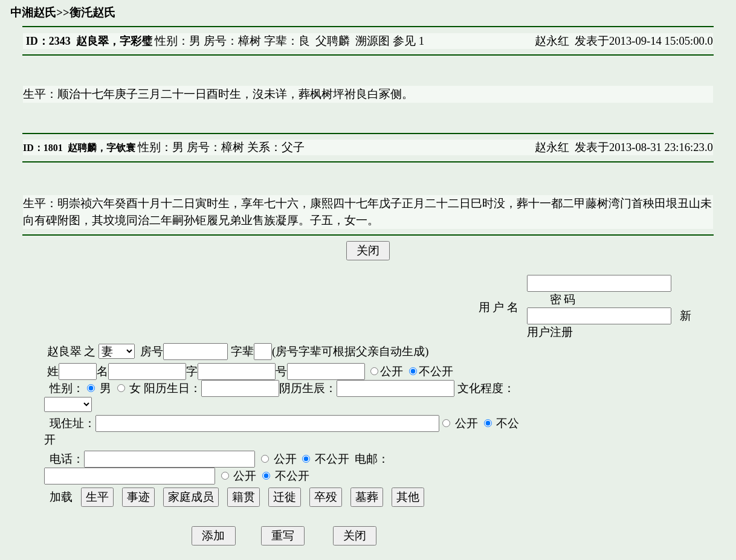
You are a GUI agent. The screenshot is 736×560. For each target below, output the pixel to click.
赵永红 (552, 41)
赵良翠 (64, 351)
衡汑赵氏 (92, 12)
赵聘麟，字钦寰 (102, 148)
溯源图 (373, 41)
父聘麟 (333, 41)
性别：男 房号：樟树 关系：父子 (220, 147)
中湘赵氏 (33, 12)
